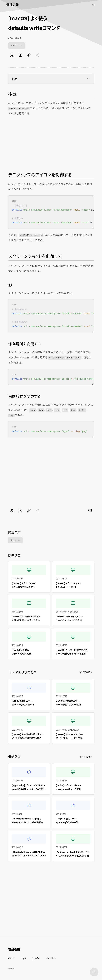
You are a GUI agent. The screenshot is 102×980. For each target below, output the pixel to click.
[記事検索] (93, 5)
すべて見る (86, 672)
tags (23, 958)
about (11, 958)
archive (51, 958)
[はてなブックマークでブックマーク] (20, 55)
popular (36, 958)
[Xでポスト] (12, 55)
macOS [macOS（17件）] (17, 46)
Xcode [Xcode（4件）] (15, 540)
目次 (51, 79)
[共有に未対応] (37, 55)
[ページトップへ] (94, 972)
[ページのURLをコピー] (29, 55)
